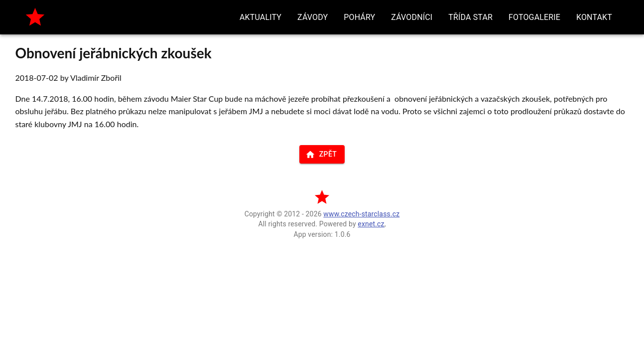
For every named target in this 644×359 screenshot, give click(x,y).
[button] (260, 17)
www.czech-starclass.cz (361, 214)
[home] (35, 17)
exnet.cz (371, 224)
